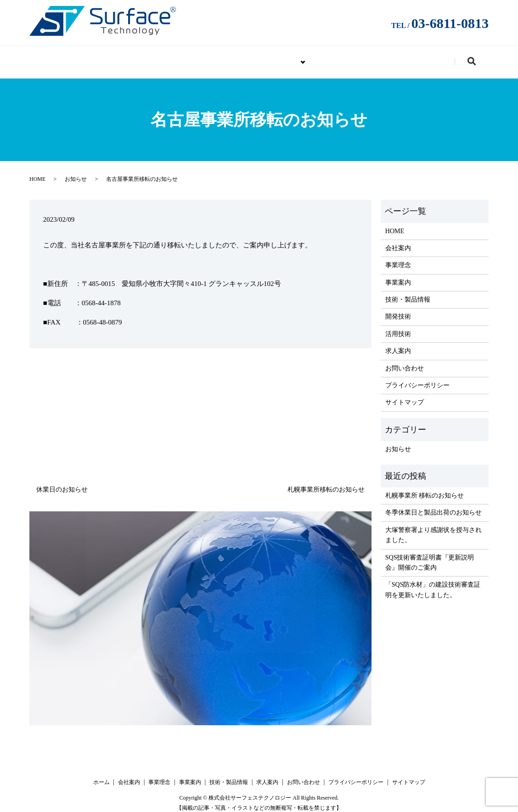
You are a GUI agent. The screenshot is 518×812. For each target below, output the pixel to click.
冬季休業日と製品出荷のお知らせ (434, 506)
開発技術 (398, 310)
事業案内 (398, 276)
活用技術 (398, 327)
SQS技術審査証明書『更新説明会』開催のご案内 (430, 556)
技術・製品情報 (271, 58)
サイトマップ (405, 396)
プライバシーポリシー (417, 378)
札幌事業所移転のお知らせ (326, 483)
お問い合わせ (416, 58)
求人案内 (345, 58)
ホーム (101, 775)
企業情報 (197, 58)
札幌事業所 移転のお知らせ (425, 489)
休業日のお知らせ (62, 483)
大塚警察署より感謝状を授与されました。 (434, 528)
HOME (137, 58)
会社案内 (398, 241)
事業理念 (398, 258)
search (480, 59)
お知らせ (76, 173)
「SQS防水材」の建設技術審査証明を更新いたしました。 (433, 583)
